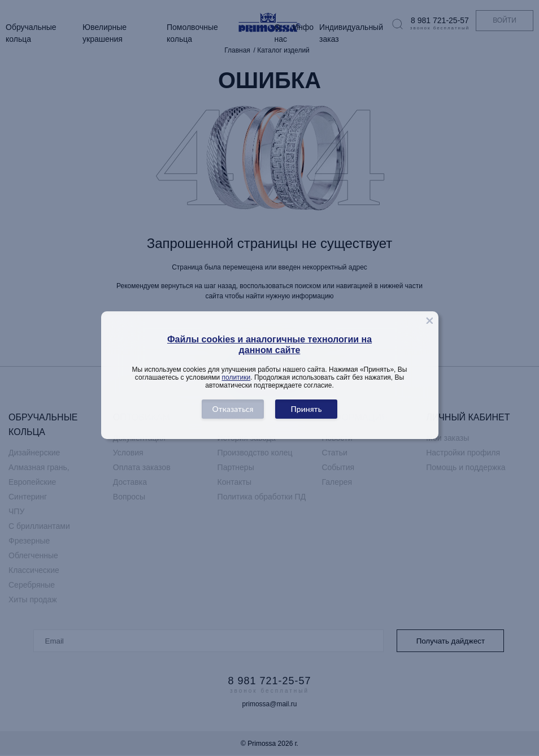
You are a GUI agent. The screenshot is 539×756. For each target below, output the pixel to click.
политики (236, 377)
